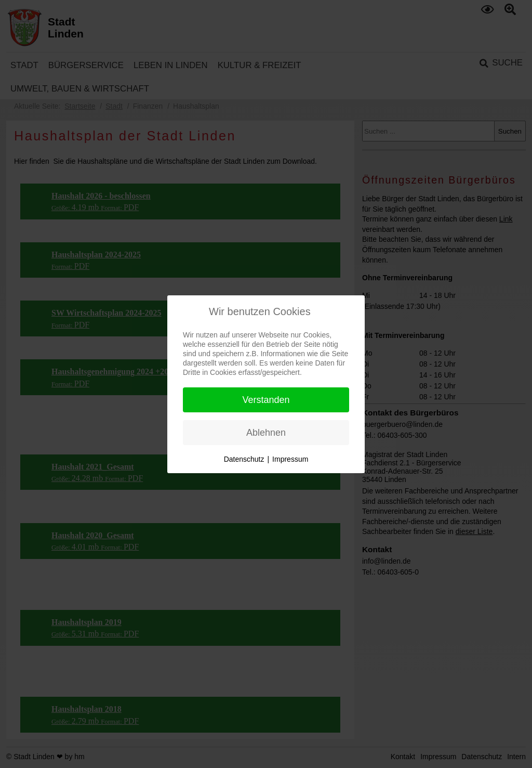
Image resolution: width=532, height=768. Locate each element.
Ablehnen (266, 433)
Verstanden (266, 400)
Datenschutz (244, 459)
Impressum (290, 459)
